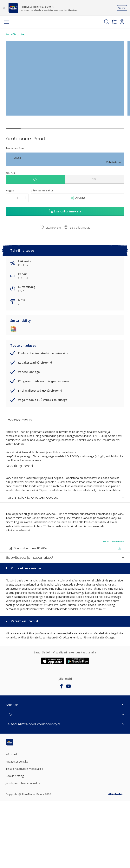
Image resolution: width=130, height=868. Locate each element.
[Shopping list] (114, 22)
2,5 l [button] (35, 179)
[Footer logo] (25, 790)
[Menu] (6, 22)
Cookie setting (15, 824)
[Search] (107, 22)
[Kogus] (17, 198)
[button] (122, 22)
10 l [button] (95, 179)
